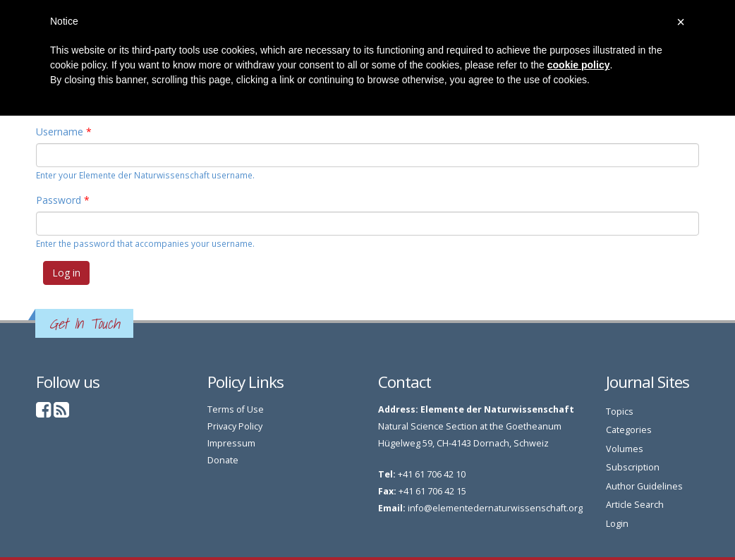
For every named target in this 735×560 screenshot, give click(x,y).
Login (617, 524)
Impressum (231, 443)
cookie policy (579, 65)
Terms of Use (236, 409)
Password (63, 200)
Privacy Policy (235, 426)
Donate (223, 460)
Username (64, 132)
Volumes (625, 449)
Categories (629, 430)
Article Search (635, 505)
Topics (620, 412)
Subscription (633, 467)
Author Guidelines (644, 486)
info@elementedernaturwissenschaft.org (495, 508)
